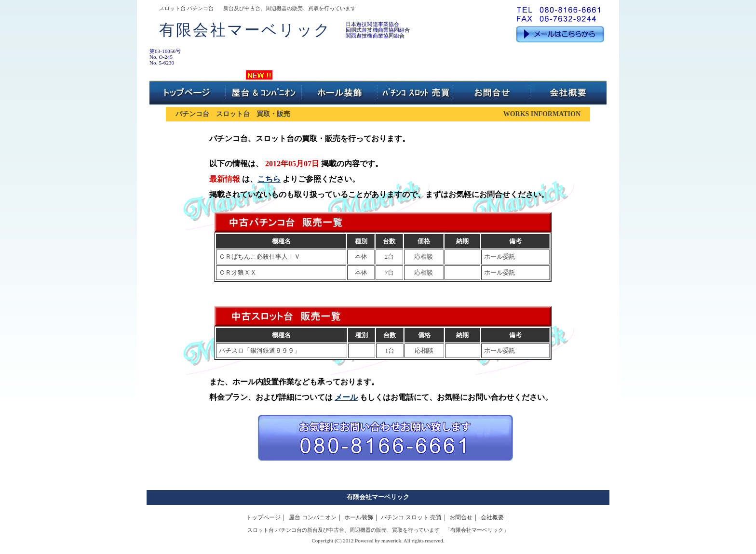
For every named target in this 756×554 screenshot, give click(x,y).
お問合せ (461, 517)
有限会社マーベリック (378, 497)
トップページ (263, 517)
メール (346, 397)
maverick (391, 541)
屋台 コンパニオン (313, 517)
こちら (269, 179)
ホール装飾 (359, 517)
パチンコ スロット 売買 (411, 517)
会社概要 (492, 517)
